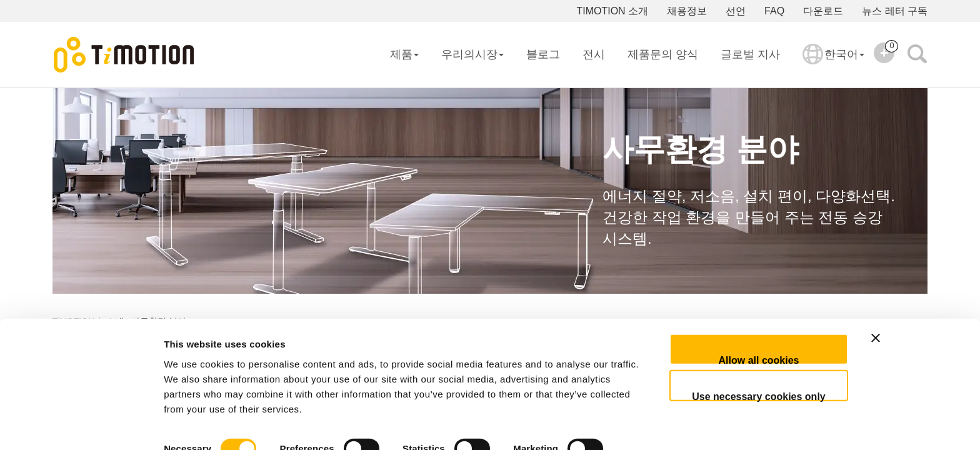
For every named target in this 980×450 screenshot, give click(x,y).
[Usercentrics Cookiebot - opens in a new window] (81, 426)
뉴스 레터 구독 (895, 11)
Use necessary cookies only (758, 353)
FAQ (774, 11)
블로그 (543, 54)
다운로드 (823, 11)
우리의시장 (472, 54)
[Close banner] (918, 306)
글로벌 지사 (750, 54)
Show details (193, 425)
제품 (404, 54)
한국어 (833, 62)
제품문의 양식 (663, 54)
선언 (736, 11)
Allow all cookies (759, 317)
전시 (594, 54)
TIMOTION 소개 (612, 11)
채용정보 (687, 11)
